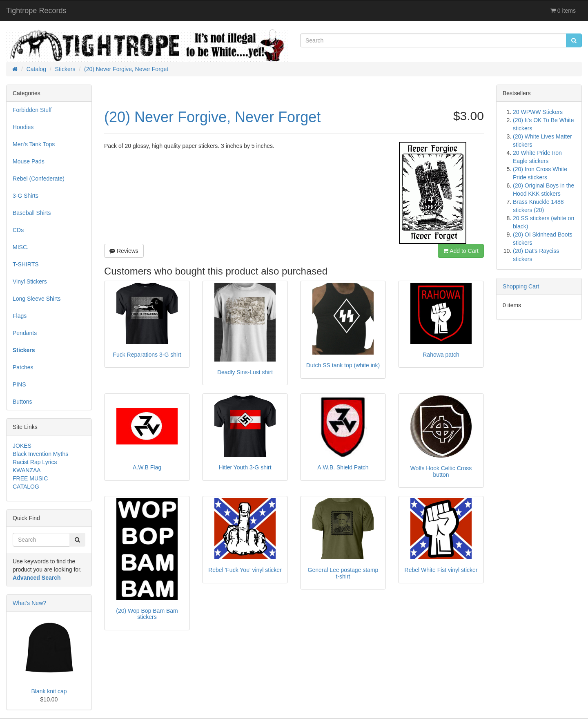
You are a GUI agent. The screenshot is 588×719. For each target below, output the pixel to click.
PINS (19, 384)
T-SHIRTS (26, 264)
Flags (20, 316)
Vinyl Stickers (30, 281)
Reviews (124, 251)
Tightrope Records (36, 11)
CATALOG (26, 487)
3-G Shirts (26, 196)
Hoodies (23, 127)
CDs (18, 230)
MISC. (21, 247)
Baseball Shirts (32, 213)
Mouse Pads (29, 161)
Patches (23, 367)
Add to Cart (461, 251)
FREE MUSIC (30, 478)
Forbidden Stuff (32, 110)
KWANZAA (27, 470)
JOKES (22, 446)
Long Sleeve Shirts (37, 299)
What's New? (29, 603)
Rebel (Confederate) (39, 179)
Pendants (25, 333)
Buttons (22, 402)
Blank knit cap (49, 691)
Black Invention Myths (40, 454)
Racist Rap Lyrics (35, 462)
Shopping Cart (521, 286)
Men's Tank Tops (34, 144)
